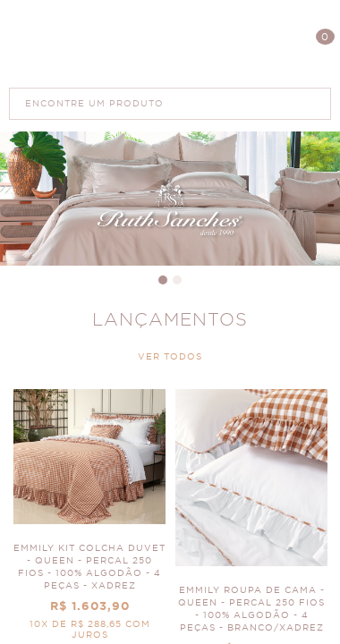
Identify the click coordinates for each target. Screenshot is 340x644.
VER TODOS (170, 357)
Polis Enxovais (170, 43)
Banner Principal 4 (170, 199)
